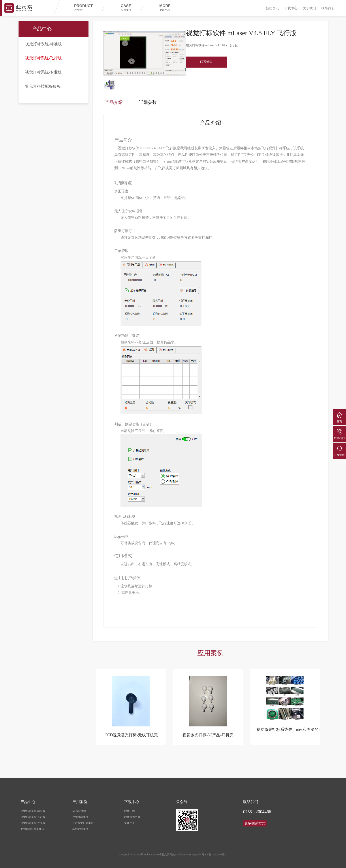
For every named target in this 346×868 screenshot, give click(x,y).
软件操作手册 (132, 815)
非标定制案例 (80, 826)
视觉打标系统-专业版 (43, 72)
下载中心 (291, 8)
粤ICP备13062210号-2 (214, 852)
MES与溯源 (79, 809)
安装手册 (130, 821)
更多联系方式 (255, 821)
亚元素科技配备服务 (43, 86)
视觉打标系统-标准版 (43, 44)
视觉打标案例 (80, 815)
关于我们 (309, 8)
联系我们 (328, 8)
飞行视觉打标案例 (83, 821)
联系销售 (206, 62)
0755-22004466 (257, 809)
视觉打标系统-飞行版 (43, 58)
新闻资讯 (272, 8)
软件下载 (130, 809)
